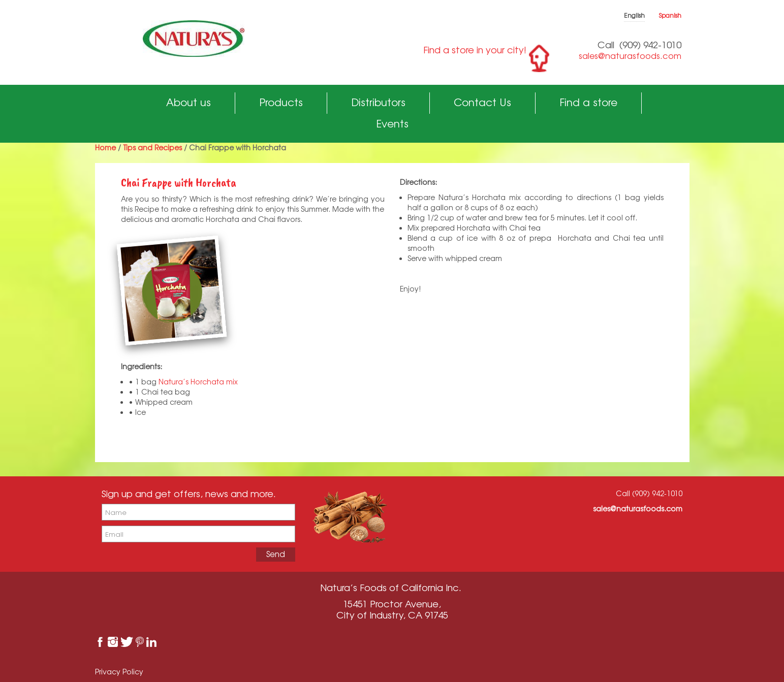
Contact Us (482, 102)
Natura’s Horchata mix (199, 382)
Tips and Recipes (152, 148)
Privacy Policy (119, 672)
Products (281, 102)
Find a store (588, 102)
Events (392, 124)
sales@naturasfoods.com (630, 56)
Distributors (378, 102)
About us (189, 102)
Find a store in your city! (475, 50)
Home (105, 148)
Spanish (670, 15)
